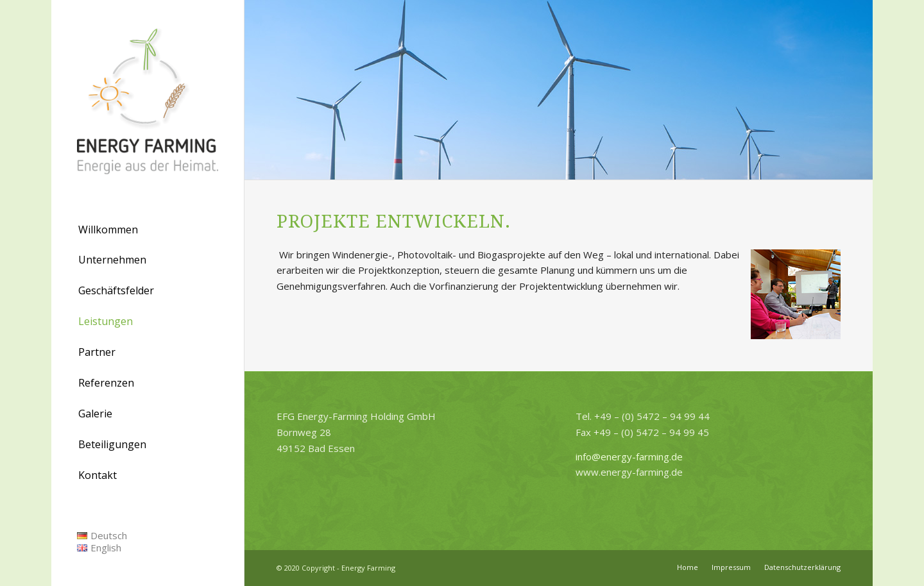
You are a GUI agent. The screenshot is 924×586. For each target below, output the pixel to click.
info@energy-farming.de (629, 456)
